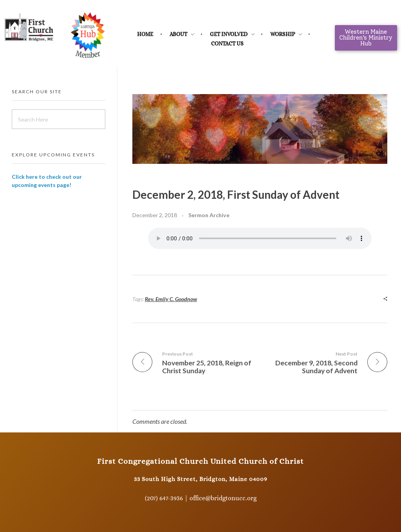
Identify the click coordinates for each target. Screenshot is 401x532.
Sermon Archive (209, 215)
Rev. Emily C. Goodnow (171, 299)
